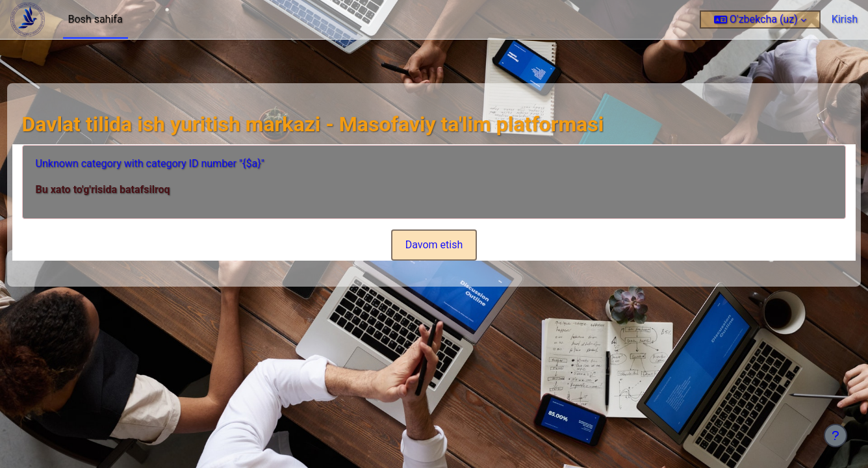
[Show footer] (836, 435)
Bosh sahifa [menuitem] (96, 19)
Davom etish (434, 245)
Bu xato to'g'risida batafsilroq (127, 189)
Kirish (845, 19)
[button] (760, 19)
